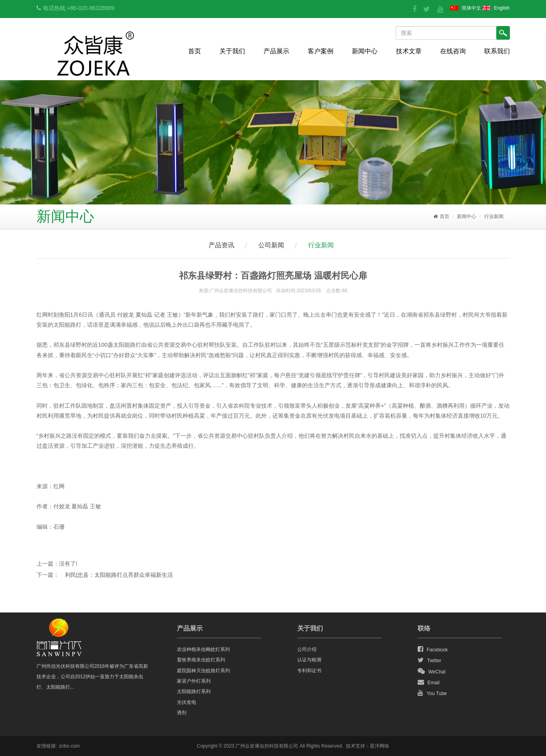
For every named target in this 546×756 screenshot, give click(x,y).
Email (429, 682)
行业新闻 (494, 216)
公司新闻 (271, 245)
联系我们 (497, 51)
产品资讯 (221, 245)
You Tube (432, 693)
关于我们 (232, 51)
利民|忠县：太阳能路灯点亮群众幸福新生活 (119, 575)
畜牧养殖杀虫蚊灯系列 (201, 660)
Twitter (429, 660)
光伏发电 (187, 702)
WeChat (432, 671)
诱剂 (182, 713)
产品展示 (276, 51)
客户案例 (321, 51)
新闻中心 (365, 51)
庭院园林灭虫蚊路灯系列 (203, 671)
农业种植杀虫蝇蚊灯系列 (203, 649)
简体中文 (471, 8)
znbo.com (69, 746)
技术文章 (409, 51)
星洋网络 (380, 746)
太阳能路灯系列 (194, 691)
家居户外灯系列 (194, 681)
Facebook (433, 649)
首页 (195, 51)
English (502, 8)
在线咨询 (453, 51)
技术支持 (355, 746)
